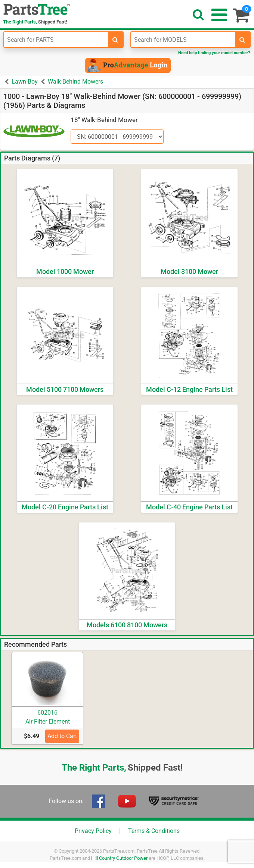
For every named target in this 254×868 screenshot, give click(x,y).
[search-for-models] (242, 40)
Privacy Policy (93, 831)
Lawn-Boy (25, 82)
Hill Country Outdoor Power (119, 858)
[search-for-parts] (115, 40)
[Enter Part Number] (56, 40)
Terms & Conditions (154, 831)
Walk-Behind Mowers (75, 82)
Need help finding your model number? (214, 53)
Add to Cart (62, 736)
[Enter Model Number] (183, 40)
